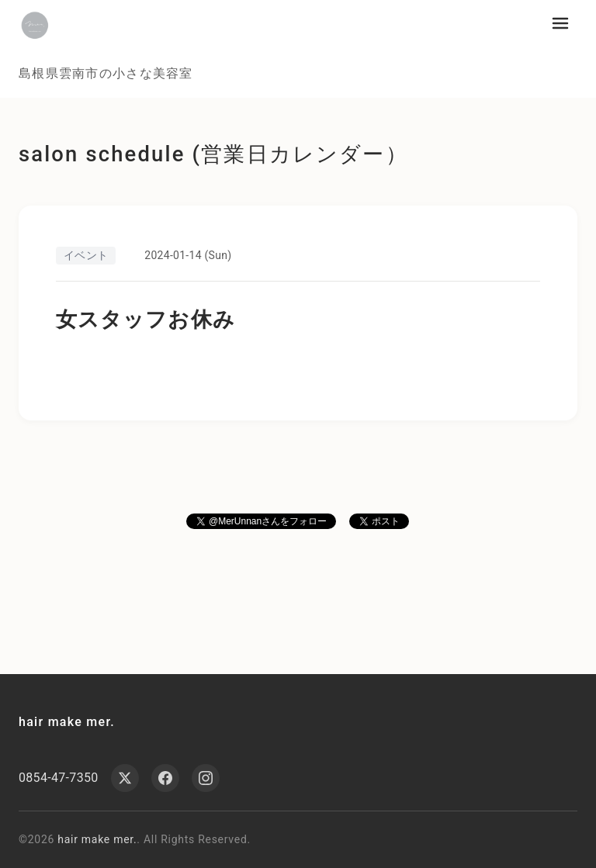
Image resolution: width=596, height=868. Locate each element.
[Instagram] (206, 778)
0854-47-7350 (59, 778)
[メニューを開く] (560, 23)
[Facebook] (165, 778)
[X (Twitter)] (125, 778)
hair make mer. (67, 722)
